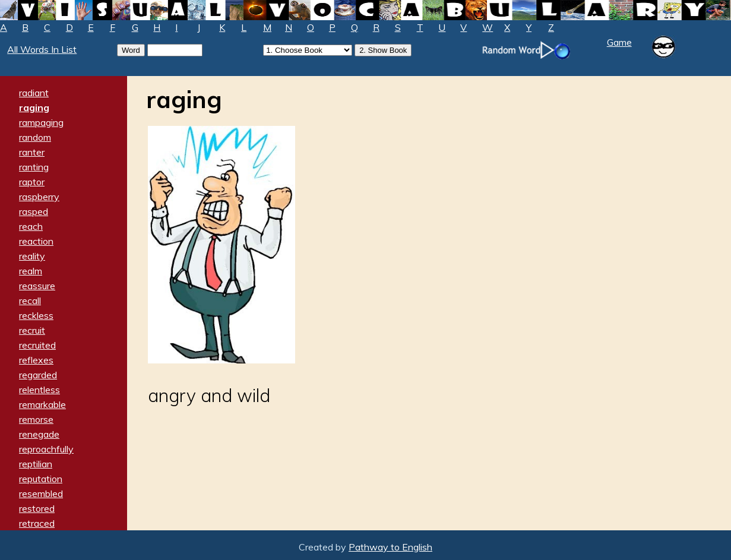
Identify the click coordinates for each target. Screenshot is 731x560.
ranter (32, 152)
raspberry (39, 197)
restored (37, 508)
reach (31, 226)
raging (34, 107)
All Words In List (42, 49)
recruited (37, 345)
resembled (41, 493)
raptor (32, 182)
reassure (37, 286)
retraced (37, 523)
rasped (34, 211)
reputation (41, 479)
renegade (39, 434)
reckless (36, 315)
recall (30, 300)
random (35, 137)
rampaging (41, 122)
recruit (32, 330)
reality (32, 256)
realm (31, 271)
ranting (34, 167)
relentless (39, 390)
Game (619, 42)
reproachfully (46, 449)
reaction (36, 241)
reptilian (36, 464)
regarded (38, 375)
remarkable (42, 404)
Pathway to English (390, 547)
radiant (34, 93)
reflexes (36, 360)
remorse (36, 419)
